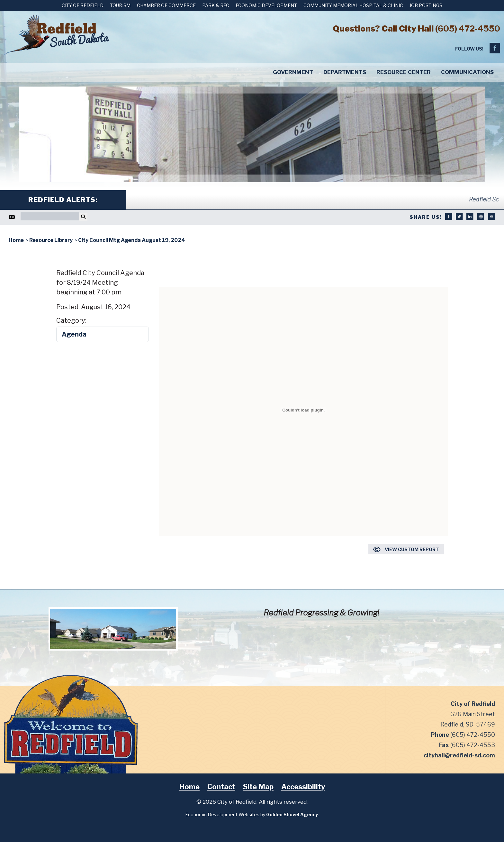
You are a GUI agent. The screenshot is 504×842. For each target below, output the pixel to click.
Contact (221, 787)
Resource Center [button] (404, 72)
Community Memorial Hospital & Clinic (353, 5)
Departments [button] (345, 72)
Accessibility (303, 787)
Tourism (120, 5)
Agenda (74, 334)
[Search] (50, 216)
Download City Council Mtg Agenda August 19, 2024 (303, 273)
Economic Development (266, 5)
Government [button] (293, 72)
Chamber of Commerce (166, 5)
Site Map (258, 787)
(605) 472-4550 (468, 28)
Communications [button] (467, 72)
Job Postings (426, 5)
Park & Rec (216, 5)
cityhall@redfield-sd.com (459, 755)
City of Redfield (83, 5)
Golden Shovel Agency (292, 814)
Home (189, 787)
